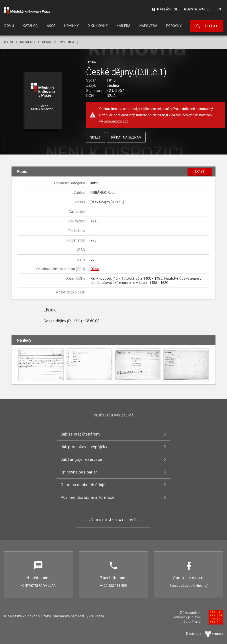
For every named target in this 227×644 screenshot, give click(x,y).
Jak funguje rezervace (81, 459)
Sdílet (95, 137)
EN (219, 9)
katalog (27, 42)
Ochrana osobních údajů (83, 485)
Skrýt (200, 172)
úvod (9, 42)
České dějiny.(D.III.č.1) (60, 42)
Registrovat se (197, 9)
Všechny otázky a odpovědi (114, 520)
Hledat (207, 26)
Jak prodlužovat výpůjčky (84, 447)
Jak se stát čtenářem (80, 434)
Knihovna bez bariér (79, 472)
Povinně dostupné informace (87, 497)
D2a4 (95, 269)
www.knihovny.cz (116, 121)
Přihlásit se (165, 9)
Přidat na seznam (126, 137)
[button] (42, 101)
